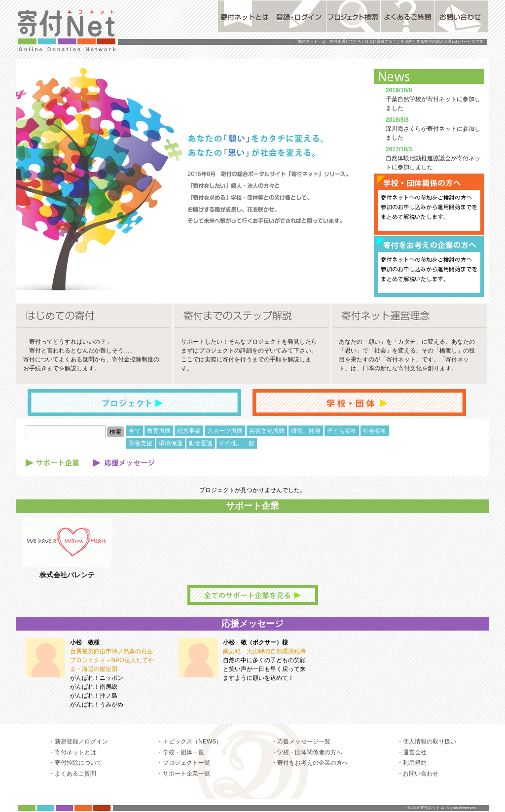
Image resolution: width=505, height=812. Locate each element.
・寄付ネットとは (72, 762)
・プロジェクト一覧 (183, 773)
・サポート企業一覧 (183, 783)
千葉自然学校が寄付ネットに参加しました (433, 99)
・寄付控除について (75, 773)
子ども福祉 (342, 431)
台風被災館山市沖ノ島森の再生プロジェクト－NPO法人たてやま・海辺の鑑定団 (112, 660)
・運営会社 (412, 762)
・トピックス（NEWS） (189, 751)
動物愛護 (201, 443)
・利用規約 (412, 773)
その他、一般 (237, 443)
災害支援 (141, 443)
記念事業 (189, 431)
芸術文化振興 (267, 431)
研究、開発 (306, 431)
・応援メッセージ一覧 (301, 751)
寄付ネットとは (245, 16)
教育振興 (159, 431)
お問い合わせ (462, 16)
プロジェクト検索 (353, 16)
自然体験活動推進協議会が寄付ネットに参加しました (433, 158)
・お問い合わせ (418, 783)
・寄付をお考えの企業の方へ (310, 773)
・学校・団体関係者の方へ (307, 762)
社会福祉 (375, 431)
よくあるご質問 (408, 16)
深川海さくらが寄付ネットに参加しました (433, 129)
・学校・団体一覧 (180, 762)
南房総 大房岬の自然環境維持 (264, 651)
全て (135, 431)
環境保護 (171, 443)
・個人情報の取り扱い (427, 751)
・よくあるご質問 (72, 783)
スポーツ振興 (225, 431)
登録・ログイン (299, 16)
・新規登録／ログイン (78, 751)
